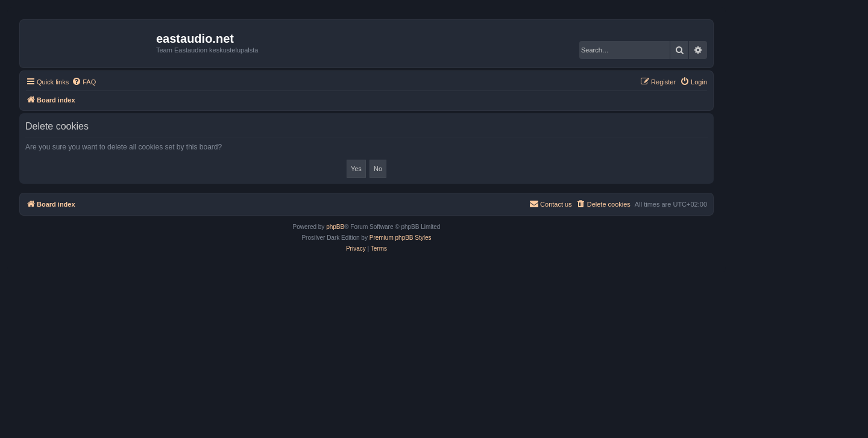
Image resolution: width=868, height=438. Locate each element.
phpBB (335, 227)
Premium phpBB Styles (401, 238)
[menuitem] (84, 82)
